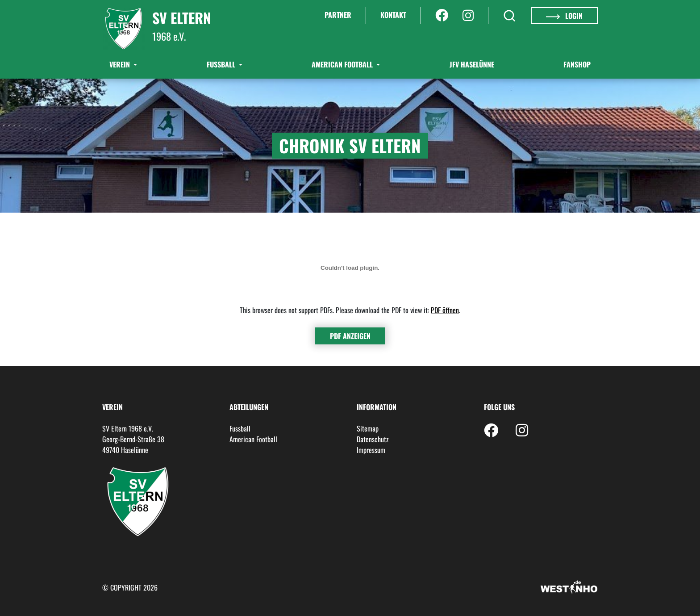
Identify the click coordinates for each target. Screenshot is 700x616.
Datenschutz (373, 439)
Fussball (240, 428)
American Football (343, 64)
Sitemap (368, 428)
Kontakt (393, 15)
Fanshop (577, 64)
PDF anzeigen (350, 336)
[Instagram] (468, 16)
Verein (121, 64)
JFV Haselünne (472, 64)
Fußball (222, 64)
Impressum (371, 450)
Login (564, 16)
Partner (338, 15)
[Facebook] (442, 16)
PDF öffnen (445, 310)
